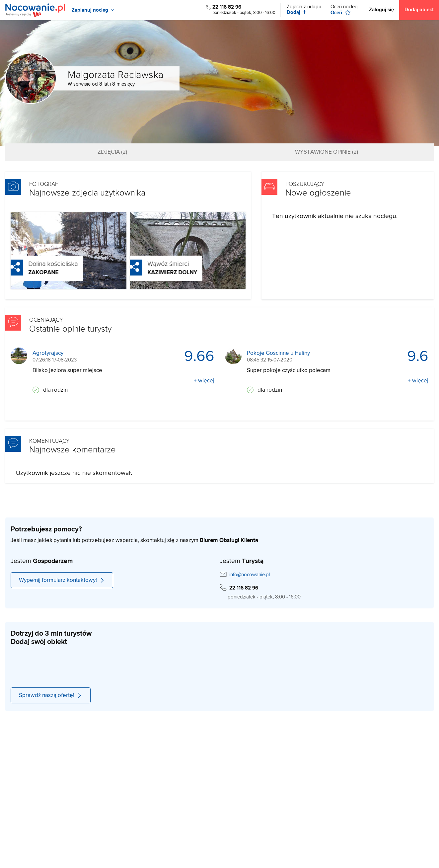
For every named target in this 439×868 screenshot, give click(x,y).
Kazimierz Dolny (160, 273)
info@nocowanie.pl (250, 575)
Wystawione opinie (327, 152)
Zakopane (31, 273)
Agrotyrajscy (48, 353)
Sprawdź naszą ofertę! (51, 695)
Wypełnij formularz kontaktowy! (62, 580)
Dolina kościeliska (41, 264)
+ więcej (204, 381)
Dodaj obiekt (419, 10)
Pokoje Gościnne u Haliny (278, 353)
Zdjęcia (112, 152)
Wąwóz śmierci (156, 264)
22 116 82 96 (227, 7)
